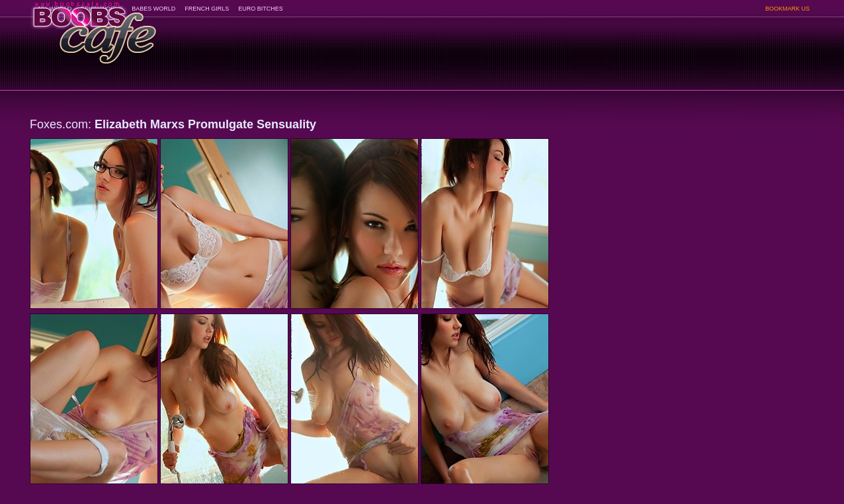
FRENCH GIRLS (207, 9)
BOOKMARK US (787, 9)
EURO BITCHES (261, 9)
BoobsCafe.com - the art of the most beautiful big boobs (94, 28)
